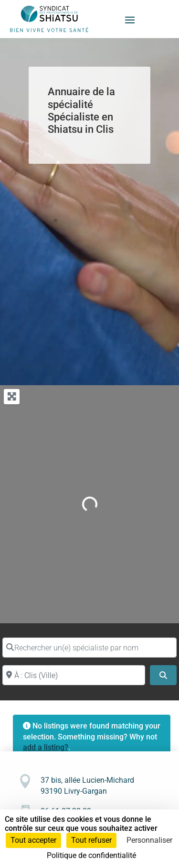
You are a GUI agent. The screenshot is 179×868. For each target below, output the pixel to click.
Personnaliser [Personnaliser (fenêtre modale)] (149, 840)
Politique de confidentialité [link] (91, 855)
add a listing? (46, 747)
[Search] (163, 675)
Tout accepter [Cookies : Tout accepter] (33, 840)
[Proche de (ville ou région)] (74, 675)
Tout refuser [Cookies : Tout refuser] (91, 840)
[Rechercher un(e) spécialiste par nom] (89, 648)
